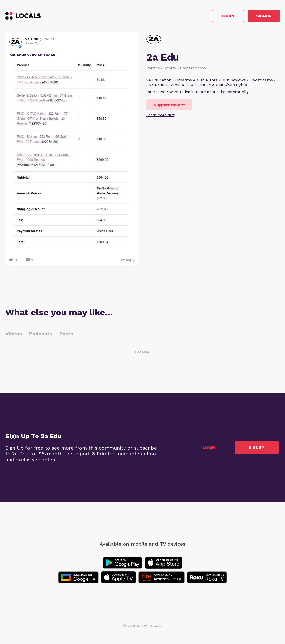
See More (142, 353)
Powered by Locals (142, 627)
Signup (258, 17)
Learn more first (161, 116)
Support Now (169, 106)
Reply (128, 261)
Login (210, 17)
